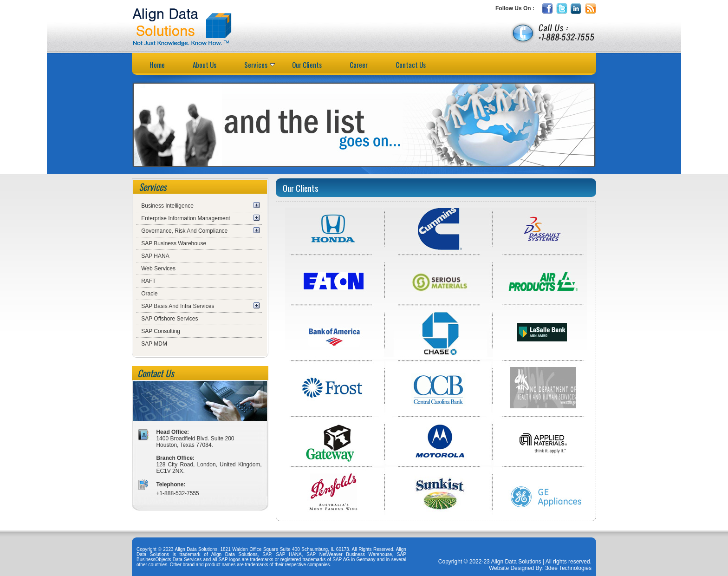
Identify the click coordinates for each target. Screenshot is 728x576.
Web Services (158, 268)
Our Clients (307, 65)
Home (157, 65)
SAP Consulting (161, 331)
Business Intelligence (167, 206)
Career (359, 65)
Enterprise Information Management (185, 218)
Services (260, 65)
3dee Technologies (568, 568)
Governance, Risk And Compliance (184, 231)
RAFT (148, 281)
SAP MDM (154, 344)
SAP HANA (155, 256)
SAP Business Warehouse (174, 243)
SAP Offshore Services (169, 319)
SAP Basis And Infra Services (178, 306)
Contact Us (411, 65)
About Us (205, 65)
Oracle (149, 294)
